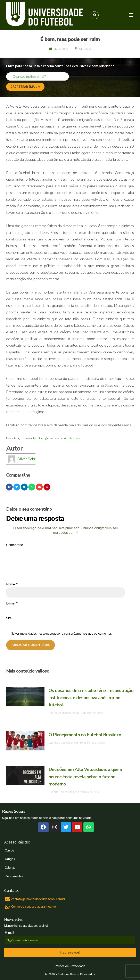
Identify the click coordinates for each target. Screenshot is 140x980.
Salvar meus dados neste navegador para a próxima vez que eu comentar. (61, 633)
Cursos (9, 850)
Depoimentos (14, 876)
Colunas (10, 868)
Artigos (10, 859)
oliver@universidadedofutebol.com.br (60, 438)
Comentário (15, 545)
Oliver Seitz (26, 459)
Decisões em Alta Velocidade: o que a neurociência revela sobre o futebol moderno (85, 777)
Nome (12, 584)
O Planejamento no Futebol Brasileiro (85, 735)
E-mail (12, 603)
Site (9, 618)
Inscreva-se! (70, 953)
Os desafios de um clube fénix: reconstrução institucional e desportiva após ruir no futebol (91, 698)
